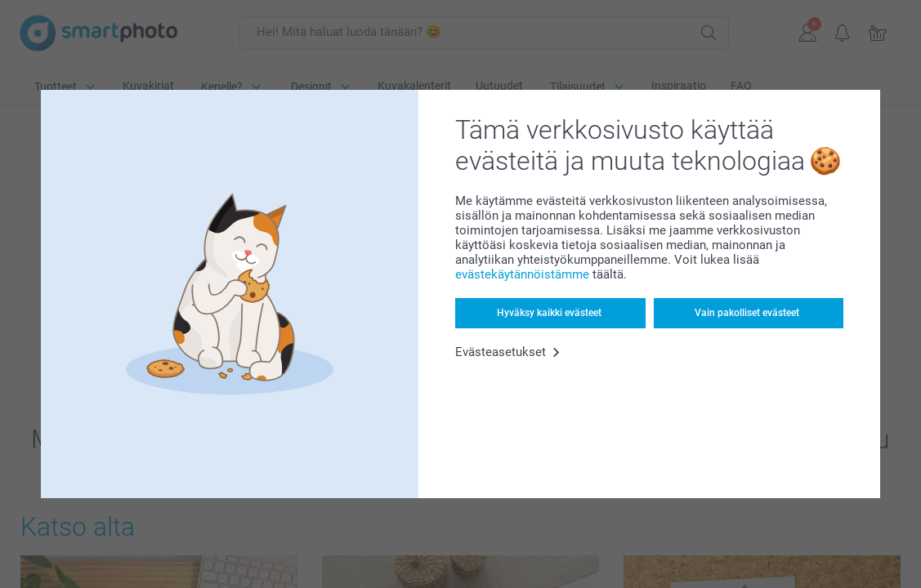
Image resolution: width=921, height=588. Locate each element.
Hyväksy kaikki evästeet (549, 313)
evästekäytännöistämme (522, 274)
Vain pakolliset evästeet (747, 313)
